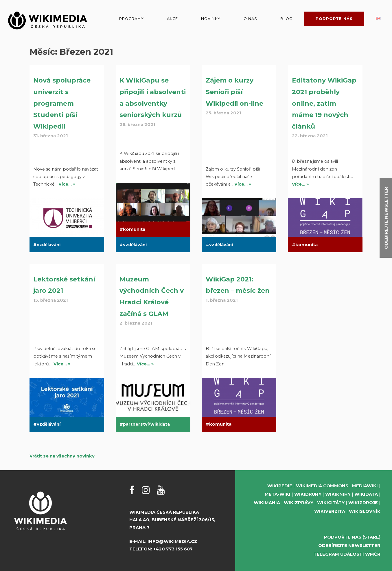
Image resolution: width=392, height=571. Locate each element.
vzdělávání (49, 245)
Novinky (211, 19)
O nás (250, 19)
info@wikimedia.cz (172, 541)
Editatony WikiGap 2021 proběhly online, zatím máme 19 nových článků (324, 103)
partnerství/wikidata (146, 424)
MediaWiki (365, 486)
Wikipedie (280, 486)
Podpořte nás (334, 19)
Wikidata (366, 494)
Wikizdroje (363, 503)
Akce (172, 19)
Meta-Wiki (278, 494)
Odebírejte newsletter (349, 546)
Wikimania (267, 503)
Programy (131, 19)
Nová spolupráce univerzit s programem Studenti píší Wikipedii (62, 103)
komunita (134, 229)
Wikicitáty (331, 503)
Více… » (67, 184)
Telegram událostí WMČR (347, 554)
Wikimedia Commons (322, 486)
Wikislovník (365, 511)
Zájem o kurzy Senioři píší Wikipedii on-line (234, 92)
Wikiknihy (338, 494)
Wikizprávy (299, 503)
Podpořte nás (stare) (352, 537)
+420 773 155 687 (173, 549)
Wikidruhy (308, 494)
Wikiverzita (330, 511)
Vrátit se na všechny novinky (62, 456)
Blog (286, 19)
